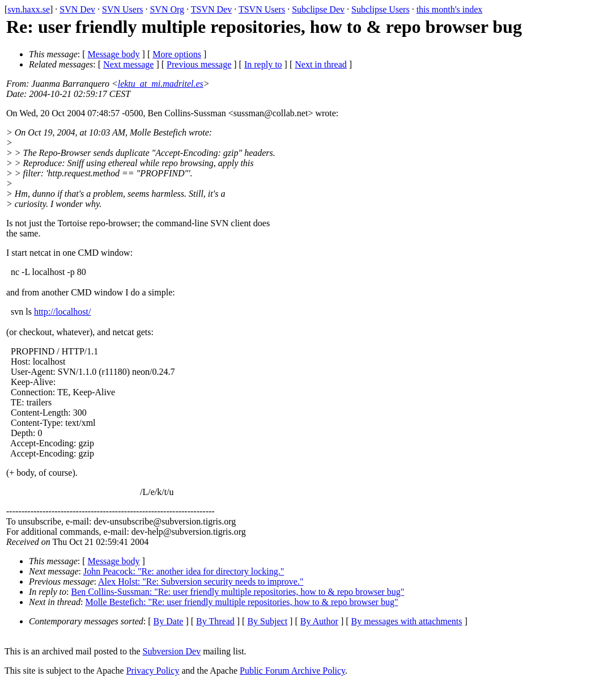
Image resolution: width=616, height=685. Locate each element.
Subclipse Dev (318, 9)
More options (177, 54)
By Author (319, 621)
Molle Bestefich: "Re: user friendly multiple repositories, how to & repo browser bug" (241, 602)
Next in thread (321, 64)
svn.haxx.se (29, 9)
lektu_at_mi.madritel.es (161, 84)
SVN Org (167, 9)
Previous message (199, 64)
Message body (114, 54)
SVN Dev (77, 9)
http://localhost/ (62, 312)
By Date (169, 621)
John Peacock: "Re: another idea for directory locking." (184, 571)
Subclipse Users (381, 9)
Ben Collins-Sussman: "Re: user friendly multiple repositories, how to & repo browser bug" (238, 592)
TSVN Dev (211, 9)
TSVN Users (262, 9)
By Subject (267, 621)
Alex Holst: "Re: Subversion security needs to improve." (201, 582)
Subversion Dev (172, 651)
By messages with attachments (407, 621)
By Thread (215, 621)
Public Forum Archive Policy (292, 671)
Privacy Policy (153, 671)
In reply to (263, 64)
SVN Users (122, 9)
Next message (128, 64)
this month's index (450, 9)
